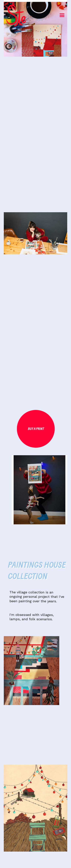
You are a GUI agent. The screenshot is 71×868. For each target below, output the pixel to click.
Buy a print (36, 429)
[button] (62, 15)
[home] (7, 15)
